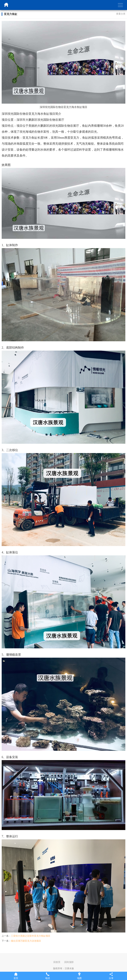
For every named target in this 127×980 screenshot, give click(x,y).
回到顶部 (69, 962)
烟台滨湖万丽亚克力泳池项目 (26, 941)
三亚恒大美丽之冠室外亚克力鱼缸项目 (31, 936)
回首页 (57, 962)
